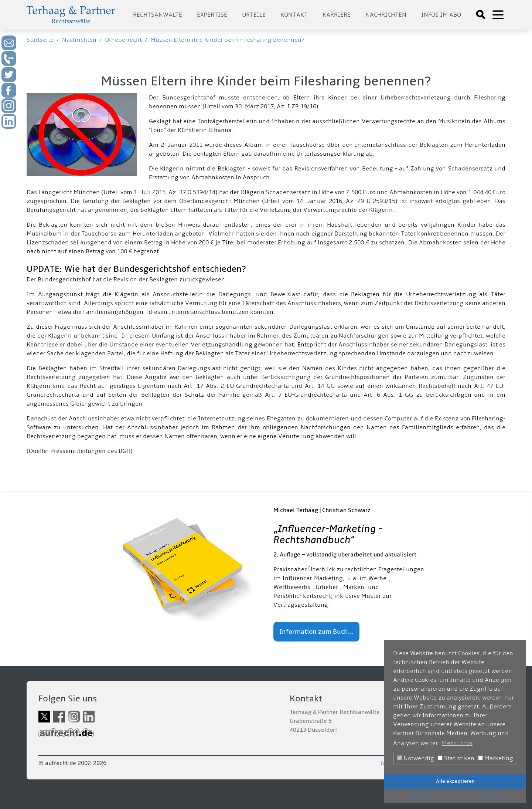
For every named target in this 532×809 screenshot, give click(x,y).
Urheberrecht (123, 40)
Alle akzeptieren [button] (455, 781)
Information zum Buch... (316, 632)
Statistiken (456, 758)
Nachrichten (386, 15)
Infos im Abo (441, 15)
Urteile (254, 15)
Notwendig (416, 758)
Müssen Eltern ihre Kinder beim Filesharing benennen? (227, 40)
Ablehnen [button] (491, 796)
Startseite (40, 40)
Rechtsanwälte (158, 15)
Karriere (337, 15)
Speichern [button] (420, 796)
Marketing (496, 758)
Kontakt (294, 15)
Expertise (212, 15)
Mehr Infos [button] (457, 743)
